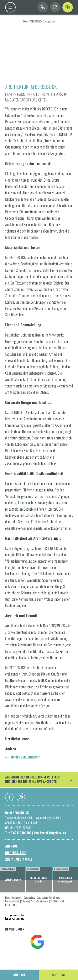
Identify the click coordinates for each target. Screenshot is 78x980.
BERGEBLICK (37, 21)
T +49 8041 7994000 (19, 833)
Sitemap (25, 901)
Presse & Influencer (40, 901)
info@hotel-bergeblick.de (50, 833)
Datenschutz (30, 897)
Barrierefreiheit (13, 901)
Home (26, 21)
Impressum (17, 897)
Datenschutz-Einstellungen (49, 897)
